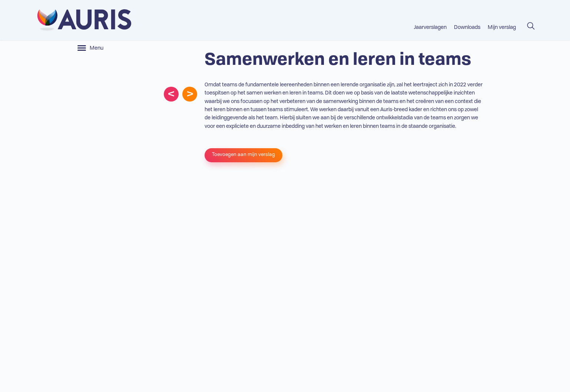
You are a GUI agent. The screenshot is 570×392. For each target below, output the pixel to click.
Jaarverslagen (430, 27)
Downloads (467, 27)
